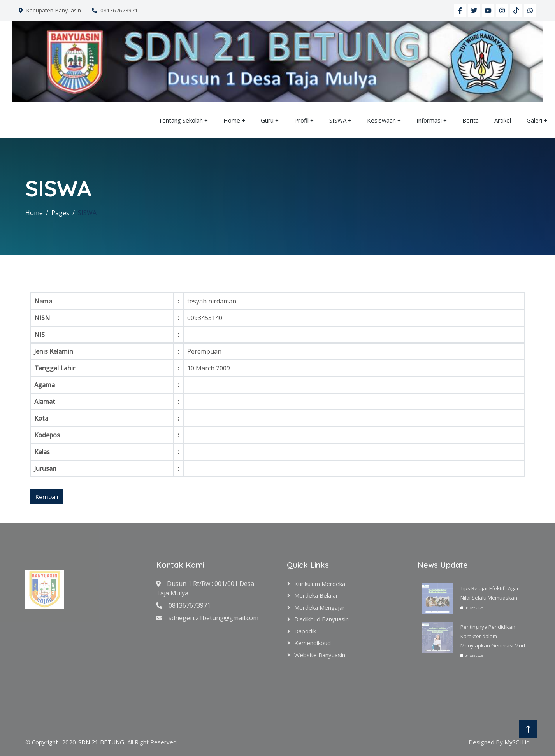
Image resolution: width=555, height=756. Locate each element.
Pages (60, 213)
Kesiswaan (381, 120)
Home (232, 120)
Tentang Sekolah (181, 120)
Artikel (503, 120)
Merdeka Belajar (316, 595)
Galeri (534, 120)
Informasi (429, 120)
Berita (471, 120)
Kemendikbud (313, 643)
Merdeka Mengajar (320, 607)
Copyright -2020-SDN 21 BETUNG (78, 742)
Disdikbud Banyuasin (321, 619)
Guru (267, 120)
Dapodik (305, 631)
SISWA (338, 120)
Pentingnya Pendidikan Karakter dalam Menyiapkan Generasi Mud (493, 636)
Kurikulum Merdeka (320, 584)
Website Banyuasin (320, 655)
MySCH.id (517, 742)
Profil (301, 120)
